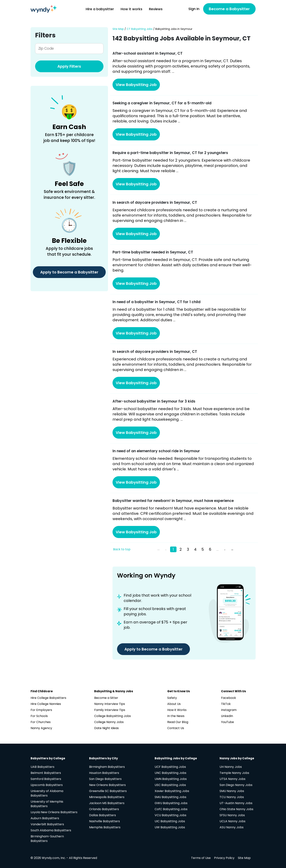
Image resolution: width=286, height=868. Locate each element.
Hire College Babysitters (48, 698)
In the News (176, 716)
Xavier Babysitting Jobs (172, 791)
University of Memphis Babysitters (47, 804)
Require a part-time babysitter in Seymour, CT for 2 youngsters (170, 153)
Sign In (194, 9)
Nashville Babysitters (104, 821)
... (217, 549)
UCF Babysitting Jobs (170, 767)
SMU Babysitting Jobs (170, 797)
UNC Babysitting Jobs (170, 773)
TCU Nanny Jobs (232, 797)
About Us (174, 704)
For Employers (41, 710)
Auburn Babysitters (45, 818)
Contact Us (176, 728)
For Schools (39, 716)
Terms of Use (201, 858)
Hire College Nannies (46, 704)
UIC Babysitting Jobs (170, 821)
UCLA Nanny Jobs (232, 821)
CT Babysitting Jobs (140, 29)
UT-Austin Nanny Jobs (236, 803)
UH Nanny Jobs (231, 767)
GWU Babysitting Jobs (171, 803)
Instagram (229, 710)
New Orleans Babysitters (107, 785)
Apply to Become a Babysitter (69, 272)
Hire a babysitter (100, 9)
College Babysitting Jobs (113, 716)
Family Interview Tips (110, 710)
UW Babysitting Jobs (170, 827)
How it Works (177, 710)
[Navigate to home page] (44, 9)
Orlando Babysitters (104, 809)
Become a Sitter (106, 698)
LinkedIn (227, 716)
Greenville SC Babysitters (108, 791)
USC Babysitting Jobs (170, 785)
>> (232, 550)
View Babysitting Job (136, 85)
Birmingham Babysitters (107, 767)
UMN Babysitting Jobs (171, 779)
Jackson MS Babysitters (107, 803)
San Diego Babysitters (105, 779)
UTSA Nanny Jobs (232, 779)
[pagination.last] (233, 549)
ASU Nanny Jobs (232, 827)
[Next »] (225, 549)
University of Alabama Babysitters (47, 793)
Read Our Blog (178, 722)
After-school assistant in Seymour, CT (148, 53)
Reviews (156, 9)
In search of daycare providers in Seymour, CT (155, 202)
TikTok (226, 704)
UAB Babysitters (42, 767)
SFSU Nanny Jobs (232, 815)
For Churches (41, 722)
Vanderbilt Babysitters (47, 824)
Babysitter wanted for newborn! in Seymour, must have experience (173, 501)
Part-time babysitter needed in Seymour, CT (153, 252)
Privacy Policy (224, 858)
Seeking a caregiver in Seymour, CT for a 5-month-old (162, 103)
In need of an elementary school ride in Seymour (156, 451)
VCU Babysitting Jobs (170, 815)
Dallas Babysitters (103, 815)
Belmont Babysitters (46, 773)
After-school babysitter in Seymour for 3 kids (154, 401)
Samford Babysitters (46, 779)
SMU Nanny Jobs (232, 791)
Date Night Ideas (106, 728)
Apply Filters (69, 66)
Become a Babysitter (229, 9)
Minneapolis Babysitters (107, 797)
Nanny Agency (41, 728)
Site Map (118, 29)
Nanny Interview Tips (110, 704)
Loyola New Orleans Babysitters (54, 812)
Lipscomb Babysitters (47, 785)
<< (159, 550)
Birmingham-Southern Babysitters (47, 839)
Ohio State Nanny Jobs (236, 809)
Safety (172, 698)
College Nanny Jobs (109, 722)
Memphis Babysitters (105, 827)
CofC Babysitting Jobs (171, 809)
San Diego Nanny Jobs (236, 785)
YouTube (227, 722)
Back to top (122, 549)
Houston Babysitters (104, 773)
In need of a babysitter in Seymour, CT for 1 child (156, 302)
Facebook (229, 698)
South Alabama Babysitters (51, 830)
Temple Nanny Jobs (234, 773)
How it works (131, 9)
